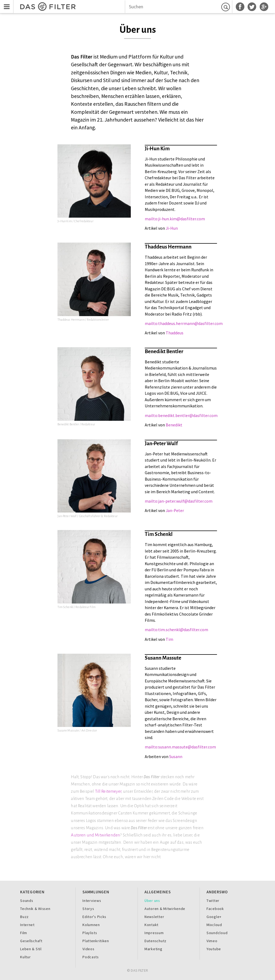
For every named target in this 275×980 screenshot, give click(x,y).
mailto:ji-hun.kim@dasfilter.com (175, 219)
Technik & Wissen (35, 909)
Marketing (153, 949)
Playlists (90, 933)
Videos (88, 949)
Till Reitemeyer (108, 791)
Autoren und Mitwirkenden (95, 835)
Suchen (226, 7)
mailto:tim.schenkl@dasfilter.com (176, 630)
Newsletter (154, 917)
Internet (27, 925)
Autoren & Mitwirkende (165, 909)
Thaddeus (175, 333)
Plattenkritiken (96, 941)
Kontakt (151, 925)
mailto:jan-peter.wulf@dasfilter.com (179, 501)
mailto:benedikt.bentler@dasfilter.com (181, 416)
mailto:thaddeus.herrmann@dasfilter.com (184, 323)
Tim (169, 639)
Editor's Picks (94, 917)
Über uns (152, 901)
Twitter (213, 901)
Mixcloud (214, 925)
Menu (5, 3)
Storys (88, 909)
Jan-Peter (175, 511)
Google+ (214, 917)
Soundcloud (217, 933)
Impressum (154, 933)
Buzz (24, 917)
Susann (176, 757)
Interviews (92, 901)
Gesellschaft (31, 941)
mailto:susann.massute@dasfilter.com (180, 747)
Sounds (27, 901)
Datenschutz (155, 941)
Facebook (215, 909)
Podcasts (91, 957)
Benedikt (174, 425)
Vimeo (212, 941)
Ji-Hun (172, 228)
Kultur (25, 957)
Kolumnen (91, 925)
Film (24, 933)
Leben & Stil (31, 949)
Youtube (214, 949)
